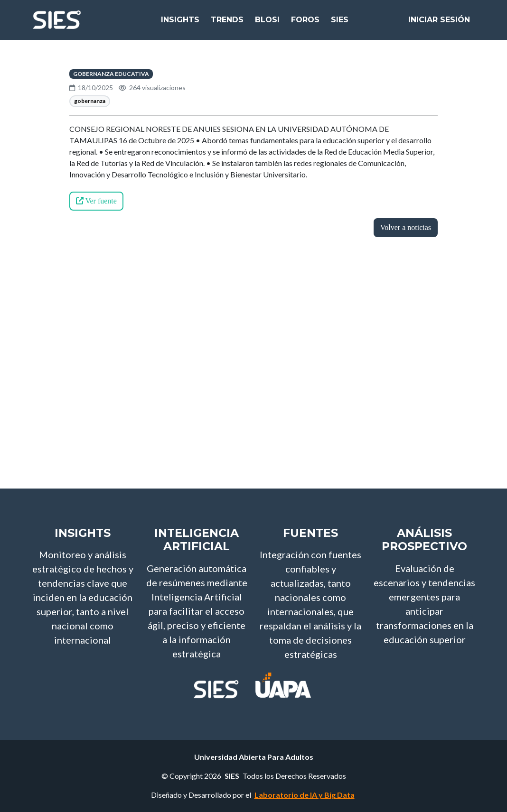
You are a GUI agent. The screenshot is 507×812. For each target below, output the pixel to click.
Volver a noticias (406, 227)
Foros (305, 23)
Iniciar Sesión (439, 23)
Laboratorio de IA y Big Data (305, 795)
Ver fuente (96, 201)
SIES (340, 23)
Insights (180, 23)
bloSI (267, 23)
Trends (227, 23)
